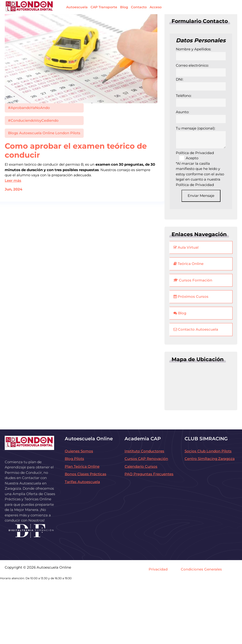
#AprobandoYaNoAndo (29, 108)
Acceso (156, 7)
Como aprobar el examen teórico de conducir (76, 151)
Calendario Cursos (141, 466)
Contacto (139, 7)
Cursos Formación (193, 280)
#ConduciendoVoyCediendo (33, 120)
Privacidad (158, 569)
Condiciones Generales (201, 569)
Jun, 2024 (13, 189)
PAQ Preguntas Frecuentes (149, 474)
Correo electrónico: (201, 70)
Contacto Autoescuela (196, 329)
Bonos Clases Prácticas (86, 474)
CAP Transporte (104, 7)
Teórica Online (188, 264)
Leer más (13, 180)
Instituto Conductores (144, 451)
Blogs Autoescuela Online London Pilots (44, 133)
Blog (124, 7)
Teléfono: (201, 100)
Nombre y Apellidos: (201, 54)
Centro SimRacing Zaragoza (210, 459)
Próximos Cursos (191, 296)
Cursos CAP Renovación (146, 459)
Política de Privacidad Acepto (195, 156)
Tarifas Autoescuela (82, 482)
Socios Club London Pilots (208, 451)
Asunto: (201, 117)
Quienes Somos (79, 451)
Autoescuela (77, 7)
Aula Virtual (186, 247)
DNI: (201, 84)
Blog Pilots (74, 459)
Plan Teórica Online (82, 466)
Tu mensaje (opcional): (201, 137)
